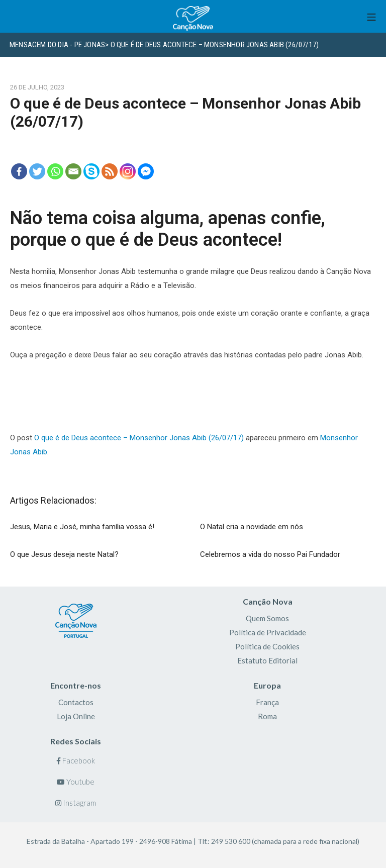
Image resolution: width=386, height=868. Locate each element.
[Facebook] (19, 171)
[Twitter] (37, 171)
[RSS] (110, 171)
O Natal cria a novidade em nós (252, 527)
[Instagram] (128, 171)
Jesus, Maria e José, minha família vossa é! (82, 527)
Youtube (76, 782)
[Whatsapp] (55, 171)
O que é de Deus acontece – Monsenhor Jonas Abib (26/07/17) (139, 438)
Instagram (76, 803)
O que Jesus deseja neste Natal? (64, 554)
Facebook (76, 760)
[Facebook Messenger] (146, 171)
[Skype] (91, 171)
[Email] (73, 171)
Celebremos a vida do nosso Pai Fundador (270, 554)
